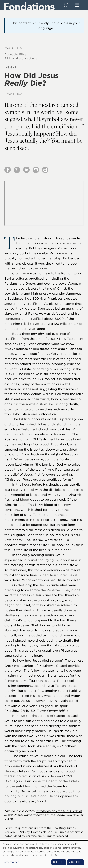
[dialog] (44, 854)
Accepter (76, 862)
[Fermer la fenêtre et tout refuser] (85, 843)
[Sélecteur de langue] (66, 5)
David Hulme (13, 94)
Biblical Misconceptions (21, 58)
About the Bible (15, 54)
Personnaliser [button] (11, 862)
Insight (10, 67)
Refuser (59, 862)
